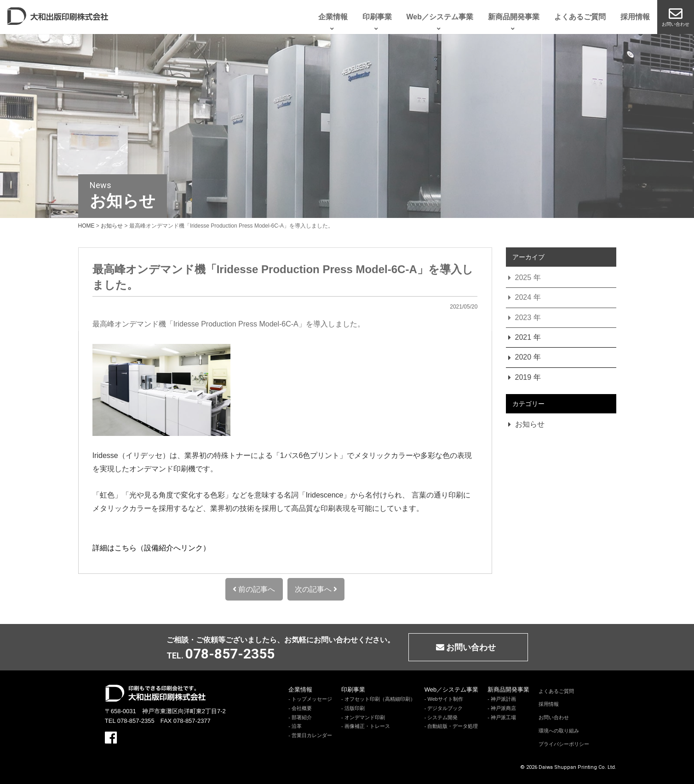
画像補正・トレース (367, 726)
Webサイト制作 (445, 699)
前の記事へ (254, 589)
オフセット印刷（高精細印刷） (380, 699)
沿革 (297, 726)
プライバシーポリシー (564, 744)
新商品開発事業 (508, 690)
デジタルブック (445, 708)
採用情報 (549, 704)
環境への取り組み (559, 731)
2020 (523, 357)
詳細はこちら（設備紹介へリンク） (151, 548)
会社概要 (302, 708)
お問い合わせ (554, 717)
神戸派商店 (503, 708)
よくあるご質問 (556, 691)
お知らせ (530, 424)
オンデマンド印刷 (365, 717)
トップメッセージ (312, 699)
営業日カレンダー (312, 735)
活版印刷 (355, 708)
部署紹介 (302, 717)
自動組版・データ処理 (453, 726)
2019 (523, 377)
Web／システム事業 (452, 690)
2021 (523, 337)
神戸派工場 (503, 717)
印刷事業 (353, 690)
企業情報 (300, 690)
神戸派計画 (503, 699)
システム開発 (442, 717)
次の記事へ (316, 589)
